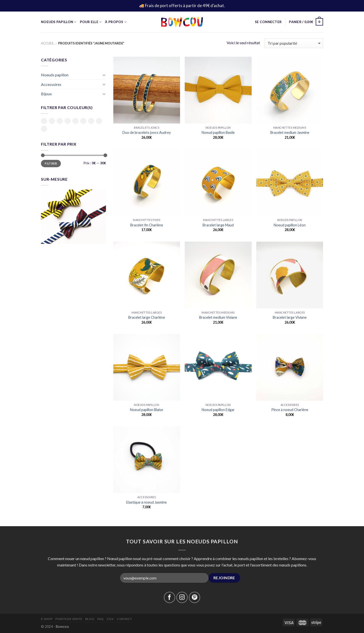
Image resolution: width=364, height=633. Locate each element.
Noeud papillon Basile (218, 132)
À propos (116, 22)
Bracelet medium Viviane (218, 317)
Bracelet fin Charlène (147, 225)
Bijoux (46, 94)
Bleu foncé (60, 121)
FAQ (101, 619)
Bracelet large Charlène (147, 317)
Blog (90, 619)
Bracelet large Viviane (290, 317)
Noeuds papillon (55, 75)
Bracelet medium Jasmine (290, 132)
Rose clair (91, 121)
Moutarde (75, 121)
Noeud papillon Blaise (147, 410)
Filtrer (51, 163)
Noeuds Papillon (59, 22)
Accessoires (51, 84)
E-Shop (47, 619)
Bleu (44, 121)
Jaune (68, 121)
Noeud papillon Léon (290, 225)
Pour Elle (91, 22)
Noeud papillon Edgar (218, 410)
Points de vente (69, 619)
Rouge (99, 121)
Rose (83, 121)
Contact (124, 619)
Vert (44, 129)
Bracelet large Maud (218, 225)
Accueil (47, 43)
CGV (110, 619)
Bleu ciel (52, 121)
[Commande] (294, 43)
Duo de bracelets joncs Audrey (147, 132)
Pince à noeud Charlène (290, 410)
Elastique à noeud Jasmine (147, 502)
